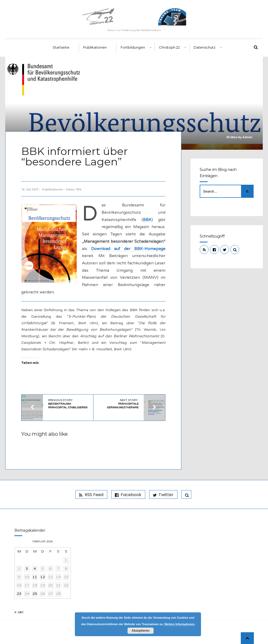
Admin (247, 137)
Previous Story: (68, 404)
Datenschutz (205, 47)
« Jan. (19, 612)
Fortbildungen (133, 47)
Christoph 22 (169, 47)
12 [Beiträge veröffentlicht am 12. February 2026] (43, 577)
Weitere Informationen (180, 624)
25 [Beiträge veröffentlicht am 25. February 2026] (35, 594)
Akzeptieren (141, 631)
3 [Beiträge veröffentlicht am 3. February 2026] (27, 569)
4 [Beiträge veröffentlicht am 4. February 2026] (35, 569)
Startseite (61, 47)
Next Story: (123, 404)
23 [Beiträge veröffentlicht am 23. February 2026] (19, 594)
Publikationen (95, 47)
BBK (147, 220)
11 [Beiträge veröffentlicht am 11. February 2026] (35, 577)
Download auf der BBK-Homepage (128, 249)
